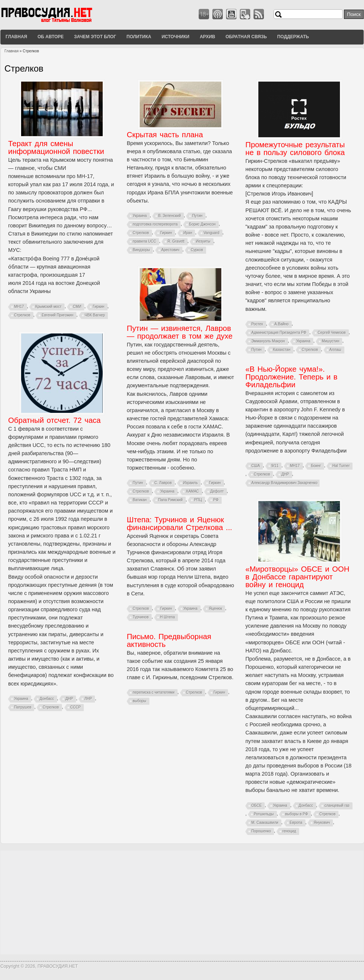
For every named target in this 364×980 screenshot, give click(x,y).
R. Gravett (176, 241)
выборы (140, 701)
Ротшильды (264, 814)
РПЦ (198, 500)
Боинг (316, 466)
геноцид (289, 831)
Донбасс (47, 699)
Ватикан (140, 500)
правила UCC (144, 241)
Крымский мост (48, 307)
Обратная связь (246, 37)
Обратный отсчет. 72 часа (54, 420)
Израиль (191, 483)
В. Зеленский (170, 216)
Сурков (197, 250)
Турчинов (141, 617)
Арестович (170, 250)
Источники (176, 37)
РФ (216, 500)
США (256, 466)
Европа (296, 823)
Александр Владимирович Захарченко (284, 483)
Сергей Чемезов (332, 333)
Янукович (322, 823)
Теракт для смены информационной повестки (56, 147)
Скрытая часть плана (165, 135)
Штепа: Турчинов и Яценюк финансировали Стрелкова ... (179, 524)
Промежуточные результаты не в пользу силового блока (295, 149)
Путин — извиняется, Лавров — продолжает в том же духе (180, 332)
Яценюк (215, 609)
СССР (76, 707)
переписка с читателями (154, 692)
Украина (140, 216)
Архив (208, 37)
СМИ (77, 307)
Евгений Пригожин (57, 315)
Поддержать (293, 37)
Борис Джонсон (202, 224)
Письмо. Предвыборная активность (169, 640)
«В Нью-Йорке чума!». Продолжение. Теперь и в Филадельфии (291, 377)
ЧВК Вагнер (95, 315)
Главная (16, 37)
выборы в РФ (297, 814)
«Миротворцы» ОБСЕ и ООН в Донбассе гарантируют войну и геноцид (297, 577)
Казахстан (282, 350)
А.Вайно (281, 324)
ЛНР (88, 699)
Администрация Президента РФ (279, 333)
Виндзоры (141, 250)
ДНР (69, 699)
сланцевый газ (337, 805)
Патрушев (23, 707)
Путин (197, 216)
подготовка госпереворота (155, 224)
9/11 (275, 466)
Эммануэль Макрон (268, 341)
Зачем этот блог (95, 37)
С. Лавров (163, 483)
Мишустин (331, 341)
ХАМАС (192, 491)
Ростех (257, 324)
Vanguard (211, 233)
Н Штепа (168, 617)
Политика (139, 37)
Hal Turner (341, 466)
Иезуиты (203, 241)
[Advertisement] (182, 902)
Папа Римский (171, 500)
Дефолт (217, 491)
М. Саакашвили (265, 823)
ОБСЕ (257, 805)
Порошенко (261, 831)
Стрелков (22, 315)
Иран (188, 233)
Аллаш (335, 350)
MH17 (19, 307)
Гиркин (98, 307)
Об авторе (51, 37)
